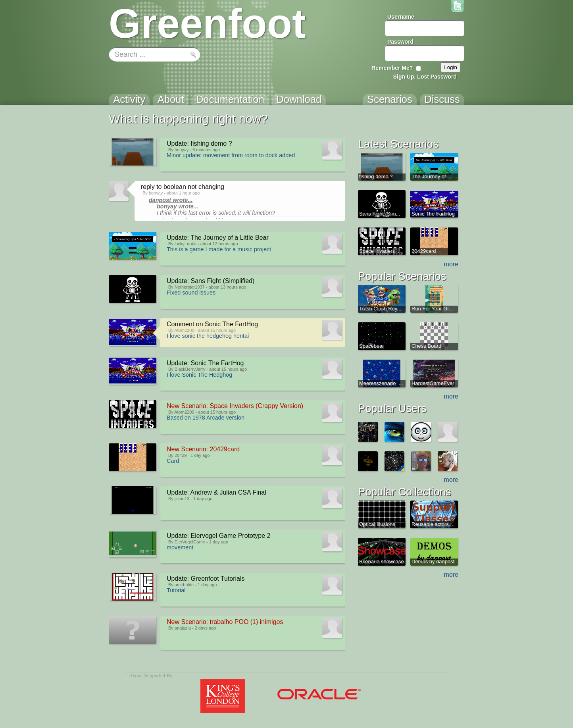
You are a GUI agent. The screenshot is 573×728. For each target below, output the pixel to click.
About (135, 676)
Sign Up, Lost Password (425, 77)
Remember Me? (392, 68)
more (451, 264)
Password (400, 42)
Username (401, 17)
